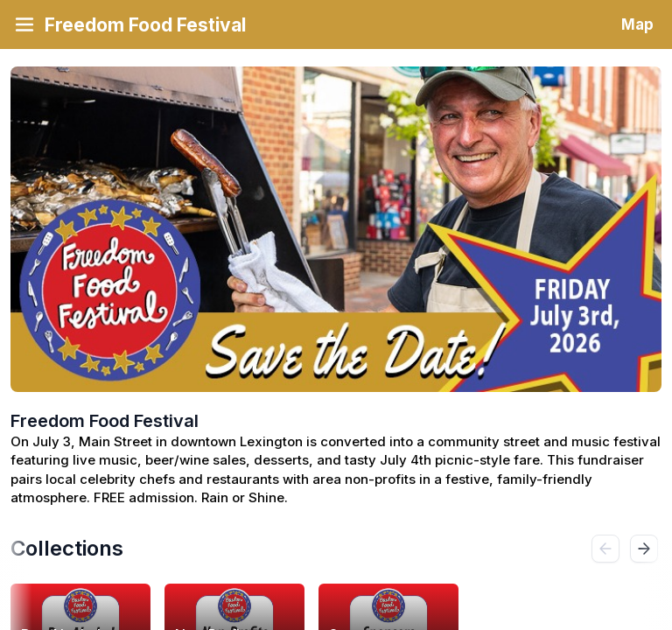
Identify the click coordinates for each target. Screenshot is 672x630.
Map (637, 24)
